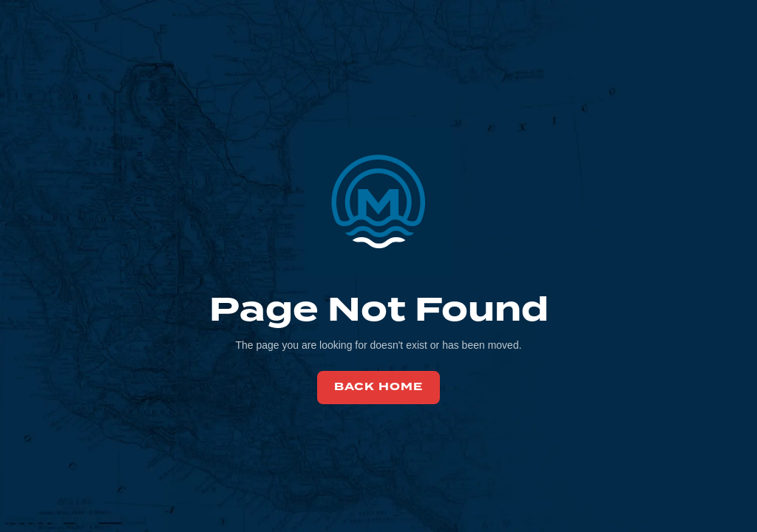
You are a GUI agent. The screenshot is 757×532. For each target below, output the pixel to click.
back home (378, 387)
